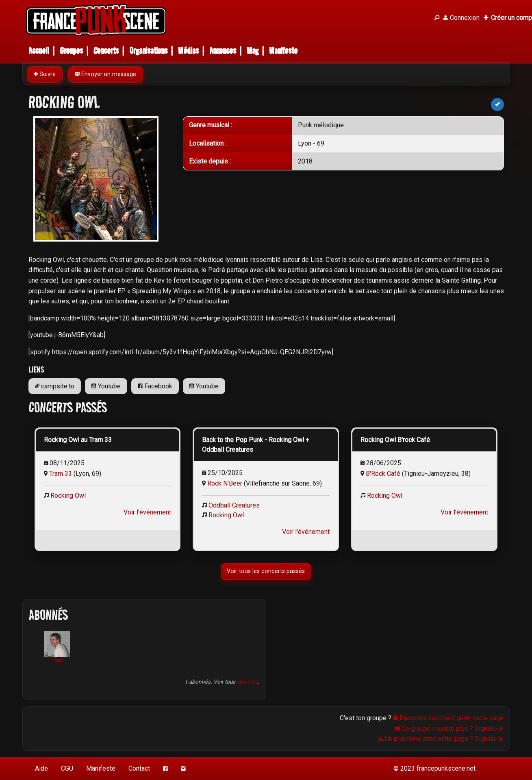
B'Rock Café (383, 474)
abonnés (247, 682)
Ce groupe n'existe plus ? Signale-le (449, 729)
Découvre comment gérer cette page (448, 718)
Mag (253, 51)
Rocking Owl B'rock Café (395, 440)
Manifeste (283, 51)
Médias (188, 51)
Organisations (148, 51)
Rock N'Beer (225, 483)
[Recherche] (437, 18)
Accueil (39, 51)
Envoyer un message (106, 74)
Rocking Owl (68, 496)
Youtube (106, 386)
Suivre (45, 74)
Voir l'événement (147, 512)
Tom (57, 648)
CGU (67, 768)
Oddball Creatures (234, 505)
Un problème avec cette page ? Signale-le (441, 739)
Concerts (106, 51)
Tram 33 (61, 474)
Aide (41, 768)
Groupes (71, 51)
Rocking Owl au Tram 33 (78, 440)
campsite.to (55, 386)
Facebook (155, 386)
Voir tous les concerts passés (266, 571)
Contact (139, 768)
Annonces (223, 51)
